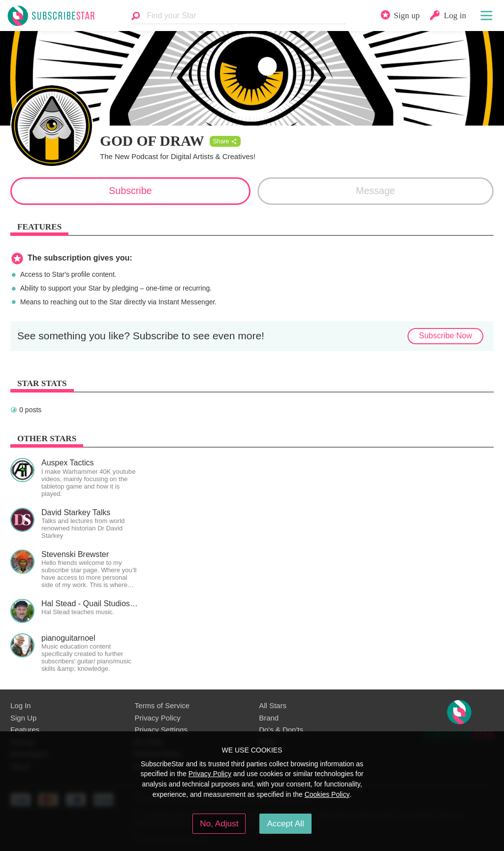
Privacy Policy (158, 718)
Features (25, 730)
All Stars (273, 705)
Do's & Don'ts (281, 730)
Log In (21, 705)
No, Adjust (219, 823)
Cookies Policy (327, 794)
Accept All (285, 823)
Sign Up (23, 718)
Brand (269, 718)
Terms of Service (162, 705)
